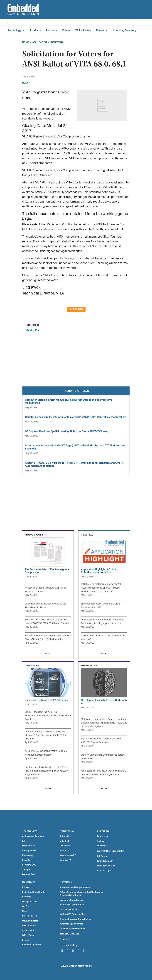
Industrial (57, 42)
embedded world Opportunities (75, 887)
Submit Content (70, 934)
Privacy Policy (69, 945)
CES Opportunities (69, 910)
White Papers (83, 30)
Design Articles (29, 902)
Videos (66, 30)
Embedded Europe (106, 866)
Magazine (103, 831)
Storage (26, 870)
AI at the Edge (104, 871)
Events (26, 940)
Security (26, 860)
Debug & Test (29, 874)
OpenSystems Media (80, 966)
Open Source (28, 846)
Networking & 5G (68, 855)
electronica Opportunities (72, 905)
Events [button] (102, 30)
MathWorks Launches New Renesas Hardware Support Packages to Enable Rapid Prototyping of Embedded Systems (104, 723)
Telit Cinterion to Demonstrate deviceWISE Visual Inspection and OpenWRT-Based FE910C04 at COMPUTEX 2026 (102, 588)
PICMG (25, 887)
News (25, 911)
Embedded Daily (105, 861)
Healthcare (65, 851)
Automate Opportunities (71, 924)
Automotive (65, 836)
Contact (65, 939)
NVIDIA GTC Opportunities (72, 914)
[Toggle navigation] (12, 22)
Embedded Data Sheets (34, 892)
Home (25, 42)
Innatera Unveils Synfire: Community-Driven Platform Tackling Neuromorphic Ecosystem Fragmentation (46, 771)
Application (40, 42)
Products (35, 30)
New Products (29, 926)
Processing (28, 855)
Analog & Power (30, 851)
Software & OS (29, 865)
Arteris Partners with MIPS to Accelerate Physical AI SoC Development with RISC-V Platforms (45, 735)
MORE (48, 654)
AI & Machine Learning (33, 836)
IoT (24, 841)
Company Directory (125, 30)
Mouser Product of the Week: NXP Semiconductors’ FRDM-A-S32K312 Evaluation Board (48, 716)
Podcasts (51, 30)
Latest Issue (103, 836)
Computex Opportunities (72, 900)
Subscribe (76, 310)
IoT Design (102, 856)
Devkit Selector (30, 921)
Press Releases (29, 916)
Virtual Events (29, 931)
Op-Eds (26, 906)
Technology (29, 831)
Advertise (66, 882)
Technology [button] (16, 30)
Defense (65, 860)
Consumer (65, 846)
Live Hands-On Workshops (72, 929)
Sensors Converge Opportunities (76, 919)
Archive (101, 841)
